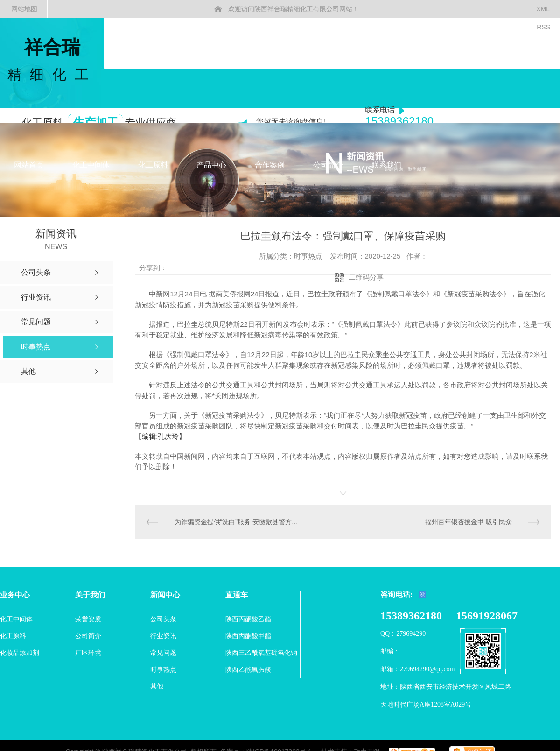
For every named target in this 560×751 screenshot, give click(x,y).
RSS (543, 27)
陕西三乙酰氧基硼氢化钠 (261, 652)
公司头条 (163, 618)
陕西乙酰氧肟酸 (248, 669)
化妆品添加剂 (20, 652)
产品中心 (211, 165)
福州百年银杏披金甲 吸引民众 (469, 521)
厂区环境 (88, 652)
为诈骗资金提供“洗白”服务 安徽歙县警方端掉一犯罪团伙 (239, 521)
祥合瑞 (52, 60)
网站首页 (29, 165)
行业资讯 (163, 635)
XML (543, 9)
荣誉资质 (88, 618)
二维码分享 (366, 277)
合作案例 (270, 165)
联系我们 (386, 165)
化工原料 (153, 165)
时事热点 (163, 669)
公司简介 (328, 165)
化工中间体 (91, 165)
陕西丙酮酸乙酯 (248, 618)
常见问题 (163, 652)
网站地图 (24, 9)
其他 (157, 686)
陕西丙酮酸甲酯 (248, 635)
